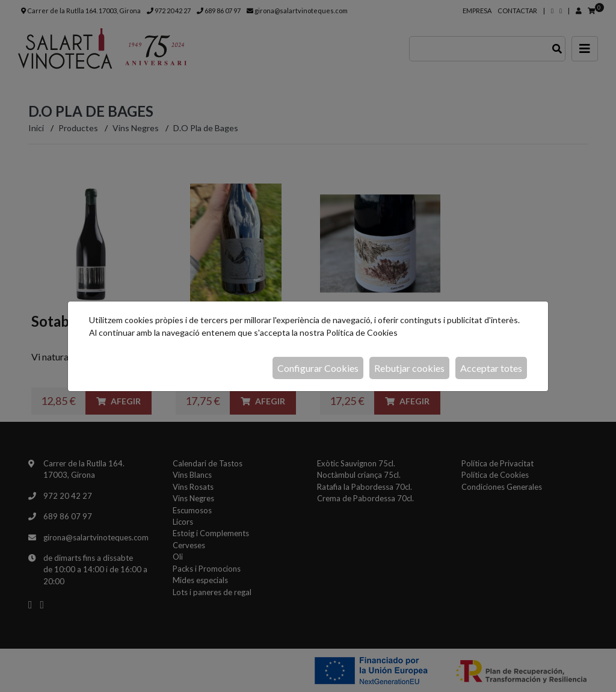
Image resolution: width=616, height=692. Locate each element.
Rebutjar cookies (409, 368)
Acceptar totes (491, 368)
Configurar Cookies (318, 368)
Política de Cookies (362, 332)
